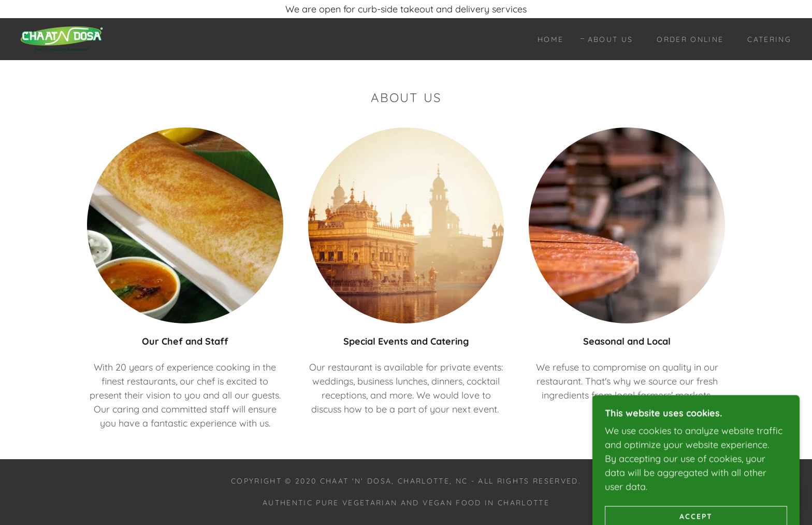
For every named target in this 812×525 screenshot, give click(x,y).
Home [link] (550, 39)
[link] (62, 38)
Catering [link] (769, 39)
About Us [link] (611, 39)
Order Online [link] (690, 39)
